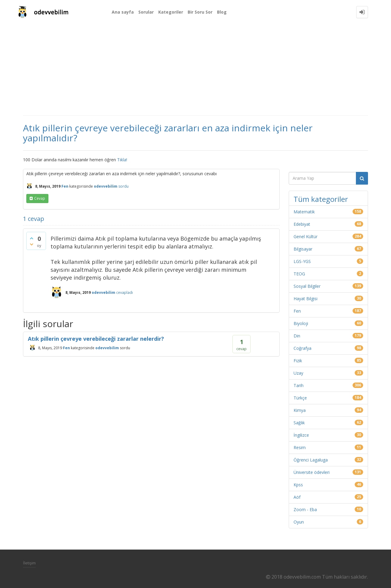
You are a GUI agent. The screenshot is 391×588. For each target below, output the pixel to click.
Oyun (299, 522)
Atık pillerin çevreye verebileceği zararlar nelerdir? (96, 339)
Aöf (297, 497)
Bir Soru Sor (200, 12)
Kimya (300, 410)
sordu (123, 186)
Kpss (298, 485)
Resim (300, 447)
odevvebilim (107, 348)
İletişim (29, 563)
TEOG (299, 274)
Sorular (146, 12)
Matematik (304, 212)
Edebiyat (302, 224)
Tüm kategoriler (321, 199)
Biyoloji (301, 323)
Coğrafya (302, 348)
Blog (222, 12)
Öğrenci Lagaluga (311, 460)
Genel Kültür (306, 237)
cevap (40, 198)
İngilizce (301, 435)
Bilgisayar (303, 249)
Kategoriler (171, 12)
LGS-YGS (302, 261)
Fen (65, 186)
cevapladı (125, 292)
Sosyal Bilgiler (307, 286)
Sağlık (299, 423)
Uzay (298, 373)
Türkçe (300, 398)
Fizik (298, 361)
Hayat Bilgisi (306, 299)
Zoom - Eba (305, 509)
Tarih (299, 385)
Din (297, 336)
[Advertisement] (195, 70)
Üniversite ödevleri (312, 472)
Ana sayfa (123, 12)
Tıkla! (122, 160)
